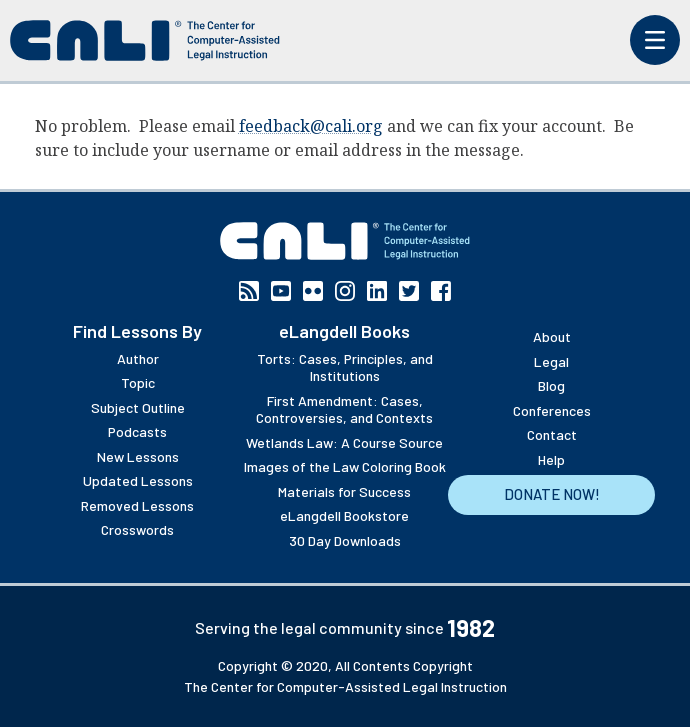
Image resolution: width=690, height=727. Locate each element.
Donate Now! (552, 494)
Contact (552, 434)
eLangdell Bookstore (344, 515)
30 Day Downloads (345, 540)
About (552, 336)
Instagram (345, 291)
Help (551, 459)
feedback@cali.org (311, 126)
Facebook (441, 291)
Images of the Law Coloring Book (345, 466)
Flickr (313, 291)
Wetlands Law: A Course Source (344, 442)
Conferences (552, 410)
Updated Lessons (138, 480)
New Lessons (138, 456)
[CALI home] (145, 40)
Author (138, 358)
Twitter (409, 291)
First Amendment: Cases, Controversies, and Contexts (344, 409)
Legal (551, 361)
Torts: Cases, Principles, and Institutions (345, 367)
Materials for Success (344, 491)
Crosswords (137, 529)
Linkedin (377, 291)
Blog (551, 385)
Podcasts (137, 431)
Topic (138, 382)
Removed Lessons (137, 505)
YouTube (281, 291)
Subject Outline (138, 407)
